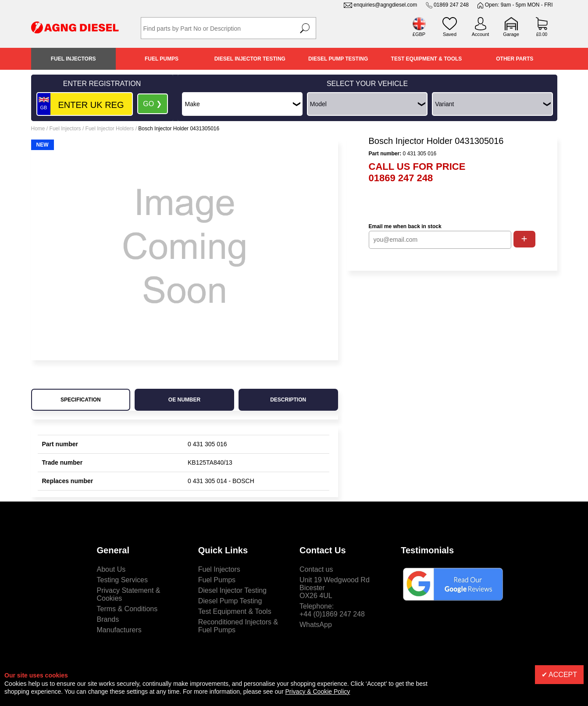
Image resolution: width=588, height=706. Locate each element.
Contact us (316, 569)
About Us (111, 569)
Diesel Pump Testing (338, 59)
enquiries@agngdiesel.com (385, 5)
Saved (450, 34)
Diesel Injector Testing (250, 59)
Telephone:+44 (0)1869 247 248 (332, 610)
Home (38, 129)
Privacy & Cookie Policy (318, 692)
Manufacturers (119, 630)
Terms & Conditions (127, 609)
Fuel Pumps (162, 59)
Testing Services (123, 580)
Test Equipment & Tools (427, 59)
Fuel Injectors (73, 59)
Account (481, 34)
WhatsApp (316, 625)
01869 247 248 (451, 5)
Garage (511, 34)
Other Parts (515, 59)
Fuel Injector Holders (110, 129)
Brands (108, 619)
